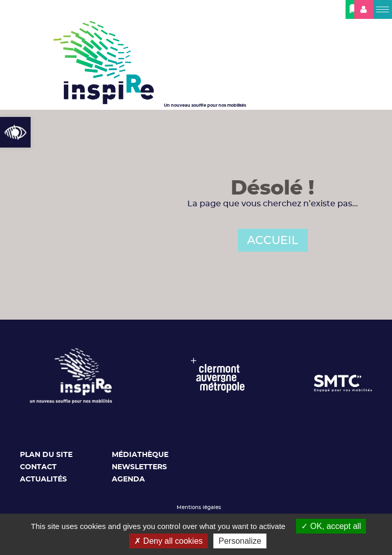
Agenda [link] (128, 479)
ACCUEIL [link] (273, 240)
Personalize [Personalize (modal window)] (240, 541)
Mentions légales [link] (199, 508)
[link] (15, 132)
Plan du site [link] (46, 455)
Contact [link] (38, 467)
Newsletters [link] (139, 467)
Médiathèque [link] (140, 455)
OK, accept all (331, 526)
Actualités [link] (43, 479)
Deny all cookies (168, 541)
